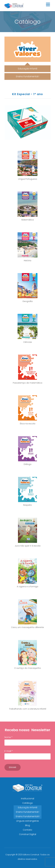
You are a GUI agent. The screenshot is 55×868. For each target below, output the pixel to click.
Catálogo (28, 803)
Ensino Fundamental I (27, 812)
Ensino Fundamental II (28, 816)
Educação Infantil (28, 807)
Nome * (27, 741)
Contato (27, 830)
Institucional (28, 799)
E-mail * (27, 754)
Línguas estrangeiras (28, 821)
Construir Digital (28, 834)
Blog (28, 825)
